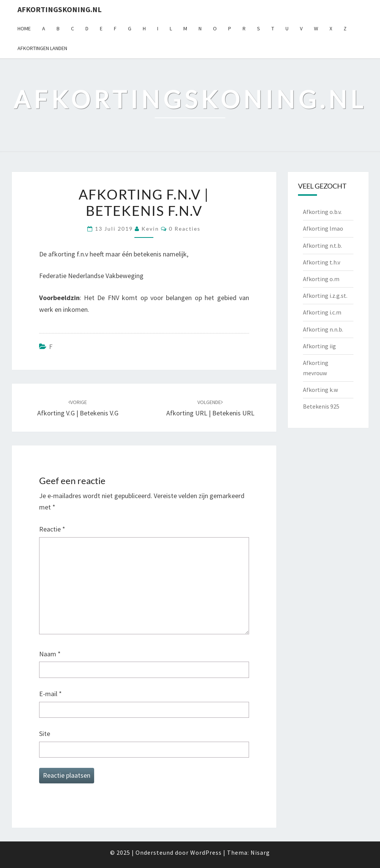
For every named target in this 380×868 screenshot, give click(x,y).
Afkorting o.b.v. (322, 212)
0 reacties (185, 229)
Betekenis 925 (321, 406)
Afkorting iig (319, 346)
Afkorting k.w (320, 390)
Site (45, 734)
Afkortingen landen (42, 48)
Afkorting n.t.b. (322, 245)
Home (24, 28)
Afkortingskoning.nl (60, 9)
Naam (50, 654)
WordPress (206, 852)
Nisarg (260, 852)
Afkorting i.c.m (322, 312)
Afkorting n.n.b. (323, 329)
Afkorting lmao (323, 228)
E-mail (50, 694)
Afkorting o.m (321, 279)
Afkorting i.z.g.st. (325, 296)
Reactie (52, 529)
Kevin (150, 229)
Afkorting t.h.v (322, 262)
